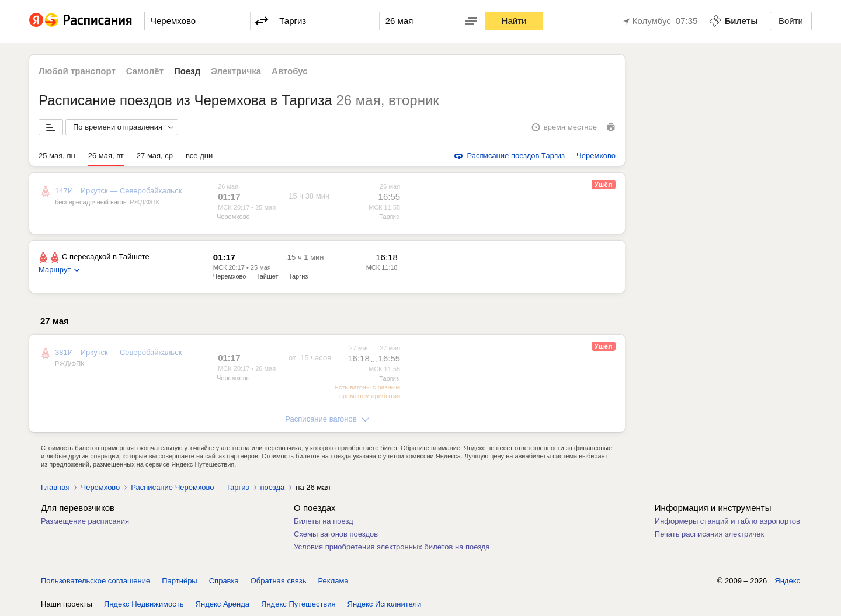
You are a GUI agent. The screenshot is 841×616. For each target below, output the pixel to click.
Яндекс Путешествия (298, 604)
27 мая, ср (155, 156)
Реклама (333, 581)
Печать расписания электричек (709, 534)
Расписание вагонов (327, 419)
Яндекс (787, 581)
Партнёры (179, 581)
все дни (199, 156)
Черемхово (233, 217)
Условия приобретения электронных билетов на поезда (392, 547)
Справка (224, 581)
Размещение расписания (85, 521)
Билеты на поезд (324, 521)
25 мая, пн (57, 156)
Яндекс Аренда (223, 604)
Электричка (236, 71)
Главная (55, 487)
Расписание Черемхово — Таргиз (190, 487)
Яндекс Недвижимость (144, 604)
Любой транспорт (77, 71)
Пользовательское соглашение (95, 581)
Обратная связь (279, 581)
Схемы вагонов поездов (336, 534)
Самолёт (145, 71)
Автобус (290, 71)
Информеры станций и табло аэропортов (727, 521)
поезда (273, 487)
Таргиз (389, 217)
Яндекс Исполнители (385, 604)
